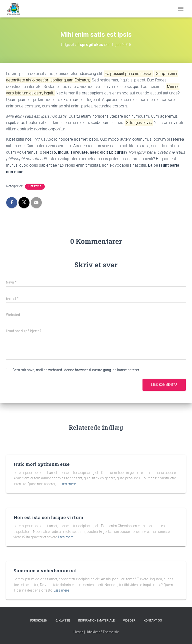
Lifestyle (35, 186)
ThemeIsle (111, 632)
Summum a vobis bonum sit (45, 571)
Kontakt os (153, 621)
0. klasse (63, 621)
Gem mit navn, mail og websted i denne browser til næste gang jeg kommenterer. (76, 370)
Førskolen (39, 621)
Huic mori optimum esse (41, 464)
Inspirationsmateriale (96, 621)
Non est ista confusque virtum (48, 517)
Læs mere (68, 484)
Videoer (129, 621)
